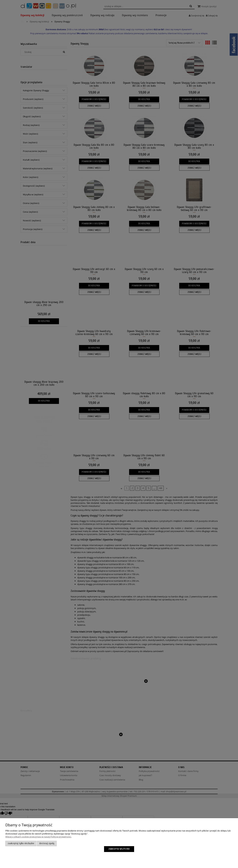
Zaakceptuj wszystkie (119, 849)
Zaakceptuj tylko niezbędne (21, 843)
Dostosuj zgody (47, 843)
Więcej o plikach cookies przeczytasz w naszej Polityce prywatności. (38, 837)
